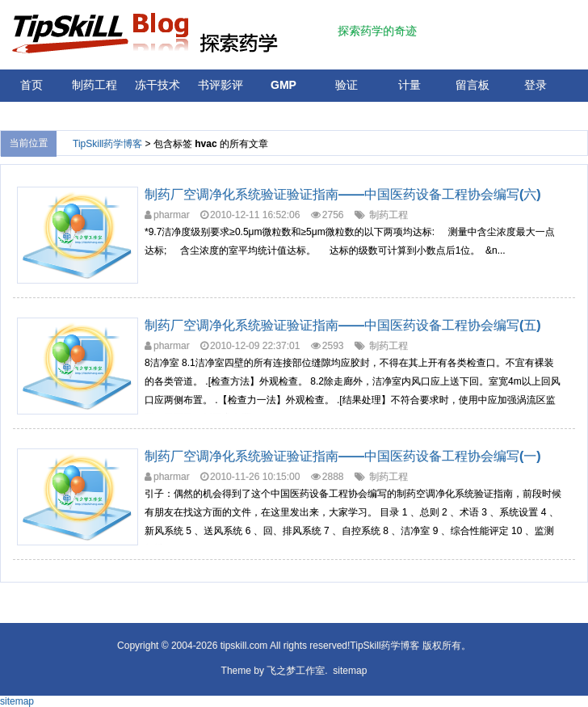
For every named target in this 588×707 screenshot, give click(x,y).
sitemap (350, 671)
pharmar (172, 215)
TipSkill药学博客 (107, 144)
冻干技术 (157, 85)
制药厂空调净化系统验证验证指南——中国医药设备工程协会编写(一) (343, 456)
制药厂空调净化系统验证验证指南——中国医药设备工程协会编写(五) (343, 325)
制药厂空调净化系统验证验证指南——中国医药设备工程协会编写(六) (343, 194)
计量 (409, 85)
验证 (346, 85)
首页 (31, 85)
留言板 (472, 85)
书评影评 (220, 85)
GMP (283, 85)
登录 (535, 85)
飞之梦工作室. (297, 671)
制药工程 (94, 85)
